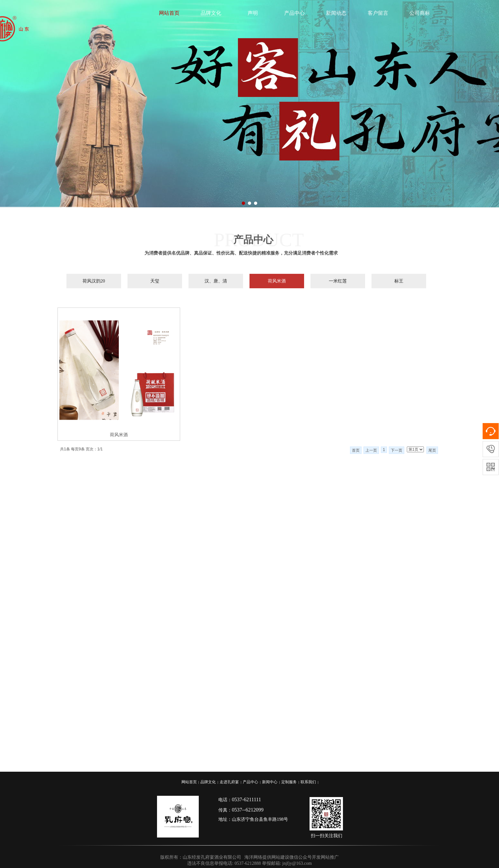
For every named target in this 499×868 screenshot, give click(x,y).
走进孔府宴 (229, 782)
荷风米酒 (277, 281)
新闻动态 (336, 13)
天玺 (155, 281)
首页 (356, 450)
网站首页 (169, 13)
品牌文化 (211, 13)
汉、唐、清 (216, 281)
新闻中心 (270, 782)
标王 (399, 281)
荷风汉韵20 (94, 281)
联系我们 (308, 782)
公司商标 (420, 13)
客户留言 (378, 13)
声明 (253, 13)
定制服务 (289, 782)
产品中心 (294, 13)
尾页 (432, 450)
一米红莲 (338, 281)
